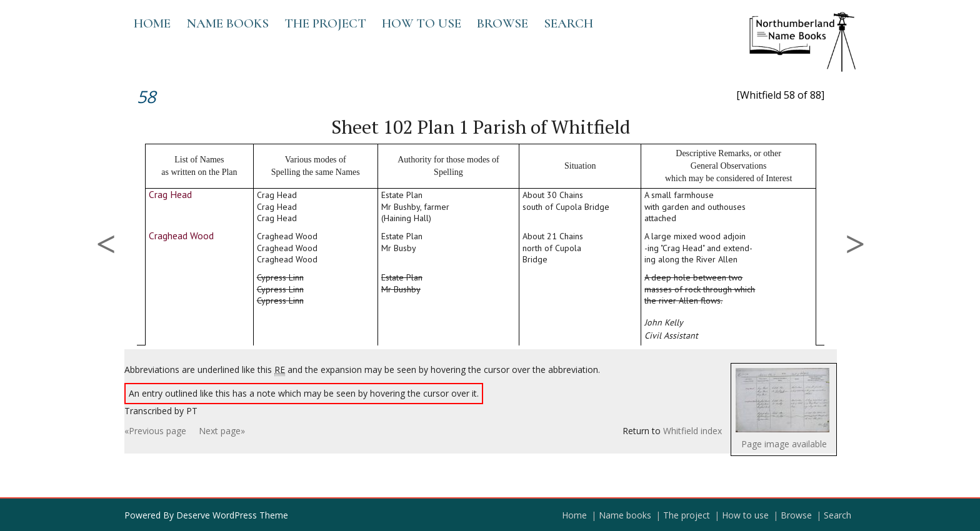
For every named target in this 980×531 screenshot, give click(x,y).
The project (325, 23)
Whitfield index (692, 431)
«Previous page (155, 431)
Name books (227, 23)
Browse (502, 23)
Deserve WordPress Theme (232, 515)
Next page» (222, 431)
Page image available (784, 444)
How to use (422, 23)
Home (152, 23)
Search (568, 23)
